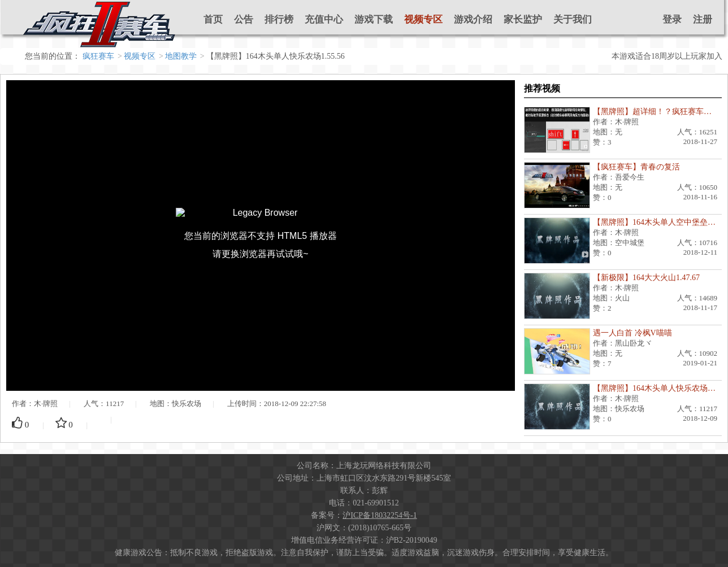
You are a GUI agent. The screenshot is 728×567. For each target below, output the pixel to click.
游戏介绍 (473, 19)
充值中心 (324, 19)
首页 (213, 19)
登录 (672, 19)
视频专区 (423, 19)
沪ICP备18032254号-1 (380, 515)
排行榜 (279, 19)
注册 (703, 19)
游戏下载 (374, 19)
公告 (244, 19)
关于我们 (573, 19)
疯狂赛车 (98, 56)
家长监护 (523, 19)
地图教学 (181, 56)
